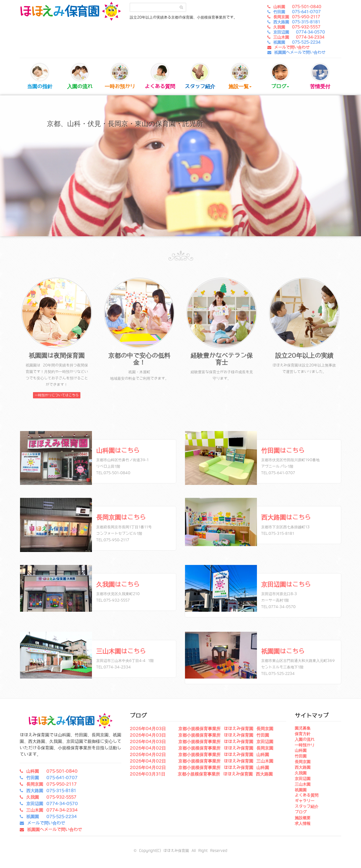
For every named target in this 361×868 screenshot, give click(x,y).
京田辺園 (303, 779)
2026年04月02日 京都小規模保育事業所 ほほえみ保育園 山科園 (199, 755)
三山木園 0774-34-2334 (299, 37)
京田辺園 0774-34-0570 (299, 32)
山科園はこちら (118, 451)
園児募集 (303, 728)
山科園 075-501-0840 (297, 7)
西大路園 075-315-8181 (297, 22)
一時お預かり (120, 77)
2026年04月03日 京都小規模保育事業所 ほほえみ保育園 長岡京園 (202, 729)
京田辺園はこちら (286, 585)
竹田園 (301, 756)
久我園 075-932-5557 (297, 27)
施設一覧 (240, 77)
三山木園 (303, 784)
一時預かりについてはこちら (57, 395)
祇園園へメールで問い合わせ (300, 52)
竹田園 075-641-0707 (297, 12)
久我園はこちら (118, 585)
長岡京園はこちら (121, 517)
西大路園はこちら (286, 517)
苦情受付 (320, 77)
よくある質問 (160, 77)
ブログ (280, 77)
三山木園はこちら (121, 651)
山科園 (301, 750)
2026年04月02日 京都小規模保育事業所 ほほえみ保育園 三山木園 (202, 761)
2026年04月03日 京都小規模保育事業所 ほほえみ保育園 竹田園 (199, 735)
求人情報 (303, 823)
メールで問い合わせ (292, 47)
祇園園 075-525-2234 (297, 42)
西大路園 (303, 767)
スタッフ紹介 (200, 77)
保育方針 (303, 734)
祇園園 (301, 790)
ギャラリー (305, 801)
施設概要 (303, 818)
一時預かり (305, 745)
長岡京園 (303, 762)
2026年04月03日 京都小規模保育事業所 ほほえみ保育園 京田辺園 (202, 742)
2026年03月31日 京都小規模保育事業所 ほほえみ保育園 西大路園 (201, 774)
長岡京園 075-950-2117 (297, 17)
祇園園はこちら (283, 651)
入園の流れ (80, 77)
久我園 (301, 773)
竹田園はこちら (283, 451)
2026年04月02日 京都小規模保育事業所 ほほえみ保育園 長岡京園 (202, 748)
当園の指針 (40, 77)
